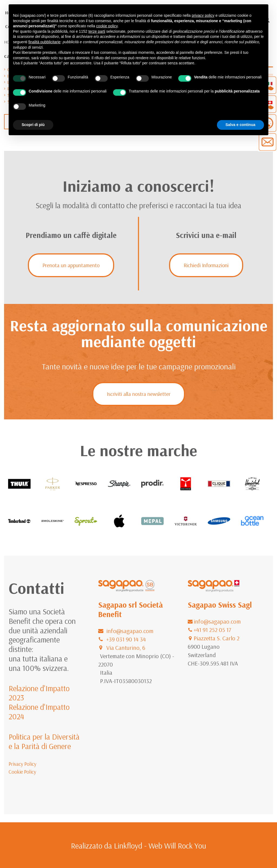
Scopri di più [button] (33, 125)
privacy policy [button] (203, 15)
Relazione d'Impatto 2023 (39, 693)
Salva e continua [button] (240, 125)
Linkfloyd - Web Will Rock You (160, 846)
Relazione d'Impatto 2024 (39, 712)
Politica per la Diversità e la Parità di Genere (44, 741)
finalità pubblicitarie (44, 42)
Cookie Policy (22, 772)
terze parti (97, 31)
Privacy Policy (23, 764)
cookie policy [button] (107, 26)
